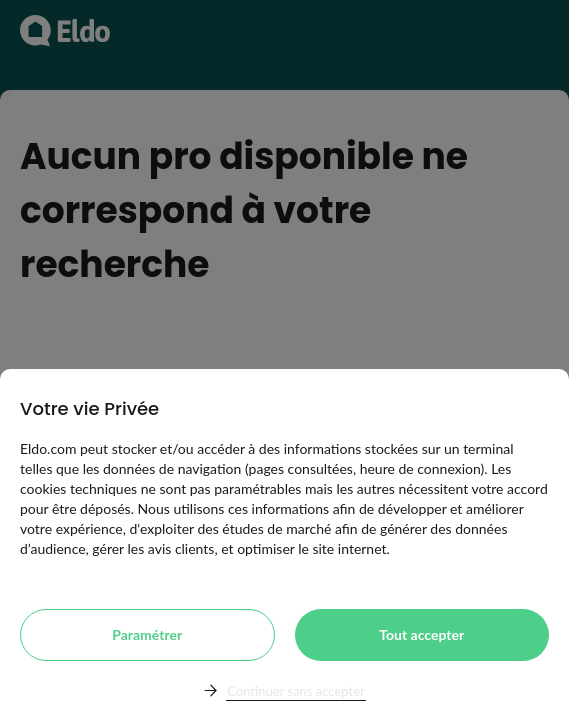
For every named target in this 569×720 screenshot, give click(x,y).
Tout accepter (421, 634)
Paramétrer (147, 634)
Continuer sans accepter (295, 691)
